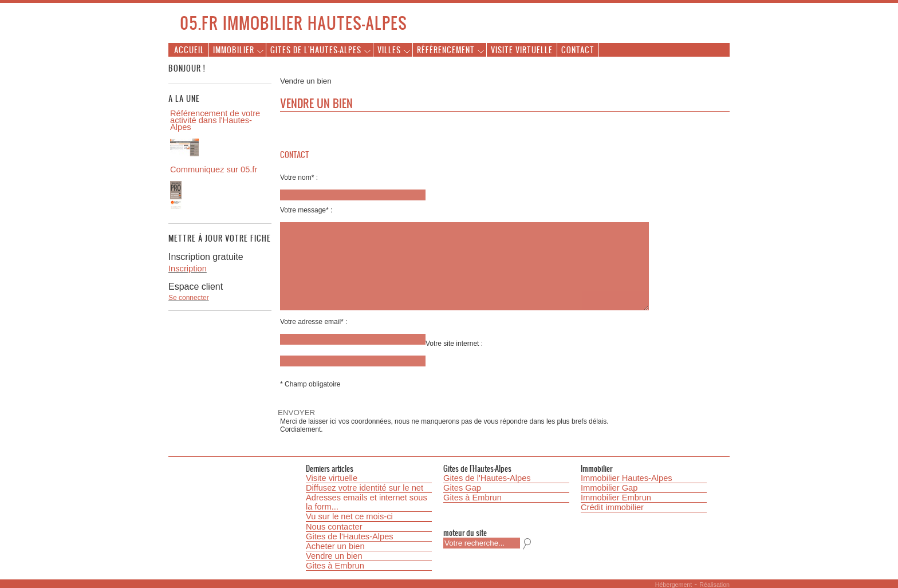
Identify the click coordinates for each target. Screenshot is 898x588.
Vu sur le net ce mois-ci (349, 516)
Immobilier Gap (609, 488)
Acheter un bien (335, 546)
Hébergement (674, 585)
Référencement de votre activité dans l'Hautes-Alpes (215, 120)
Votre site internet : (454, 344)
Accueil (189, 50)
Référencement (446, 50)
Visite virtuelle (522, 50)
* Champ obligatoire (310, 384)
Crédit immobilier (612, 507)
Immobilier (234, 50)
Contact (578, 50)
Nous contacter (334, 527)
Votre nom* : (299, 177)
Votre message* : (306, 210)
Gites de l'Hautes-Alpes (316, 50)
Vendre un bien (334, 556)
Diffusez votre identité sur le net (365, 488)
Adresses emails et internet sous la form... (367, 502)
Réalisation (714, 585)
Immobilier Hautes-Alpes (627, 478)
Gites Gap (462, 488)
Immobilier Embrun (616, 498)
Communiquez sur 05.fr (214, 169)
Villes (389, 50)
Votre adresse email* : (314, 322)
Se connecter (189, 298)
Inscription (188, 269)
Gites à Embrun (335, 566)
